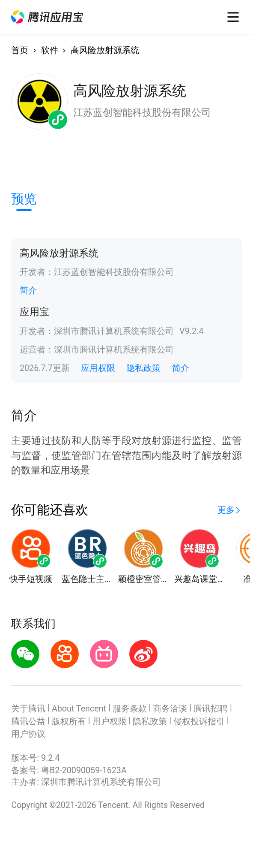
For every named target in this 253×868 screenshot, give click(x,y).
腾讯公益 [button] (28, 722)
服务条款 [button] (130, 709)
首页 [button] (20, 50)
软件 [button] (50, 50)
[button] (47, 17)
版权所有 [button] (69, 722)
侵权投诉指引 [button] (199, 722)
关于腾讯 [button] (28, 709)
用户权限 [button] (110, 722)
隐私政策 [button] (143, 368)
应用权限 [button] (98, 368)
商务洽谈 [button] (170, 709)
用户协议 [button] (28, 734)
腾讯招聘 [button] (211, 709)
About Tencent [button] (79, 709)
